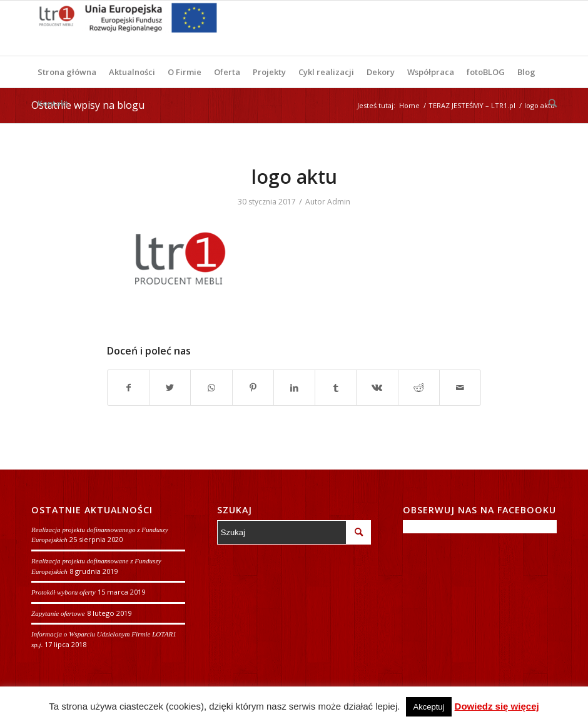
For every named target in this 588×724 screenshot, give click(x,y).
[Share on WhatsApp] (211, 388)
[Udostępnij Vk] (377, 388)
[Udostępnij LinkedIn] (294, 388)
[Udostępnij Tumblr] (336, 388)
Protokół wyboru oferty (63, 592)
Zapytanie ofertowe (58, 613)
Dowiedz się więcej (497, 706)
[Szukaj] (550, 103)
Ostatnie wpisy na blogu (88, 105)
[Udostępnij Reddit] (419, 388)
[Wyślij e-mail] (460, 388)
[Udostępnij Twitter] (170, 388)
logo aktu (294, 177)
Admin (339, 202)
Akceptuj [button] (429, 707)
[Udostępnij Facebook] (128, 388)
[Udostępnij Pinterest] (253, 388)
